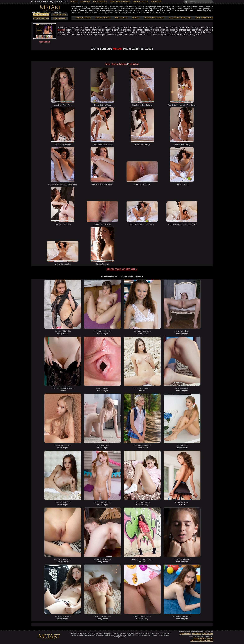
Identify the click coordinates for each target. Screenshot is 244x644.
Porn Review (59, 18)
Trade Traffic (199, 638)
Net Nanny (196, 634)
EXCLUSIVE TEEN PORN (180, 18)
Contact (210, 638)
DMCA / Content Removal (202, 641)
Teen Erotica (100, 2)
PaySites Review (41, 18)
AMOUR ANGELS (83, 18)
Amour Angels (140, 2)
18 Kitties (85, 2)
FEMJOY (136, 18)
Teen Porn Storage (120, 2)
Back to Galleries (119, 64)
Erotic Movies (59, 15)
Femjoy (74, 2)
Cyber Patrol (185, 634)
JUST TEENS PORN (204, 18)
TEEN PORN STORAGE (154, 18)
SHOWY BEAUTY (103, 18)
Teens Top (156, 2)
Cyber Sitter (208, 634)
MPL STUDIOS (121, 18)
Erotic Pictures (41, 15)
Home (107, 64)
